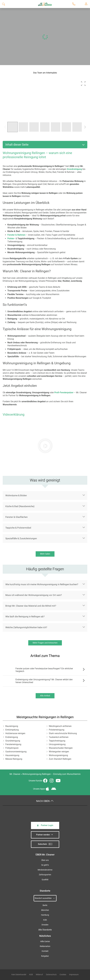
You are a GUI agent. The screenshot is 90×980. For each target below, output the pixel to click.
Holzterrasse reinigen (15, 733)
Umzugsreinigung (57, 744)
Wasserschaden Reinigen (61, 748)
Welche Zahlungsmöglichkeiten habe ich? (26, 627)
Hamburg (45, 915)
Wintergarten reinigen (59, 752)
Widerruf (39, 975)
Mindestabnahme (45, 870)
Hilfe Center (45, 941)
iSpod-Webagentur (16, 885)
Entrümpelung (12, 730)
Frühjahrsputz (12, 748)
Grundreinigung (13, 741)
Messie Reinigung (14, 759)
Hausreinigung (12, 755)
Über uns (45, 860)
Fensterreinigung (13, 744)
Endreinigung (12, 737)
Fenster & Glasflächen (16, 517)
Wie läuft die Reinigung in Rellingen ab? (25, 617)
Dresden (45, 925)
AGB (31, 975)
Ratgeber (45, 956)
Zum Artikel (83, 670)
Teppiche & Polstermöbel (18, 528)
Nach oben (45, 801)
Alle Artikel (45, 696)
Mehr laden (45, 554)
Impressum (74, 975)
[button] (83, 84)
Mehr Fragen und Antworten (45, 643)
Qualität (45, 880)
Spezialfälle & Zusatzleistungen (21, 538)
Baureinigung (12, 726)
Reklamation (45, 946)
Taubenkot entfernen (59, 737)
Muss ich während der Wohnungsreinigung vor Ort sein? (34, 595)
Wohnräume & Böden (16, 495)
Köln (45, 920)
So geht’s (45, 865)
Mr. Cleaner (15, 774)
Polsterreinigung (57, 730)
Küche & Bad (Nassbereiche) (20, 506)
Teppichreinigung (57, 741)
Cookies (63, 975)
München (45, 910)
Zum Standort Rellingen (60, 759)
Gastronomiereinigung (16, 752)
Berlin (45, 905)
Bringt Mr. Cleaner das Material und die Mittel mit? (31, 606)
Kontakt (45, 951)
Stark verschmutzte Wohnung (63, 733)
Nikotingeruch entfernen (60, 726)
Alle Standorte (45, 930)
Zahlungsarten (45, 875)
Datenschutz (51, 975)
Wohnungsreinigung (58, 755)
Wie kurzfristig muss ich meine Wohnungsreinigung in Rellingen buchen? (42, 584)
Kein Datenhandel (19, 975)
